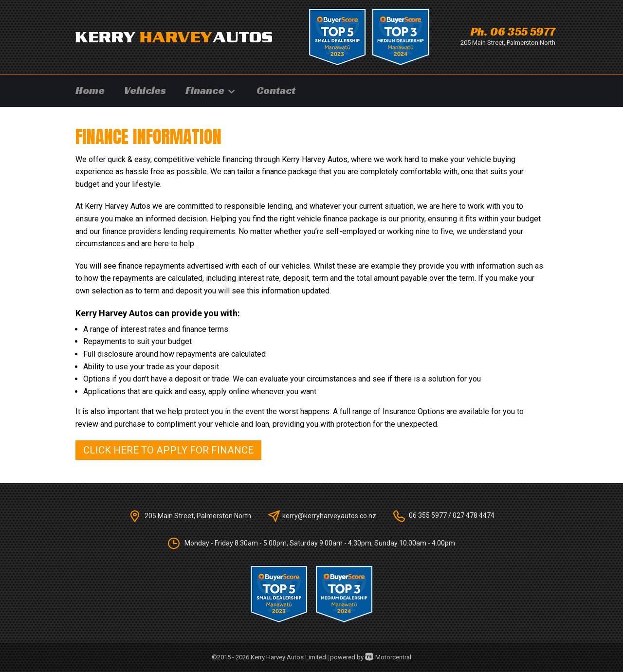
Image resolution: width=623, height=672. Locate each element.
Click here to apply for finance (168, 450)
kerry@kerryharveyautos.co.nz (329, 515)
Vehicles (145, 90)
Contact (276, 90)
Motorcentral (388, 657)
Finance (211, 90)
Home (90, 90)
